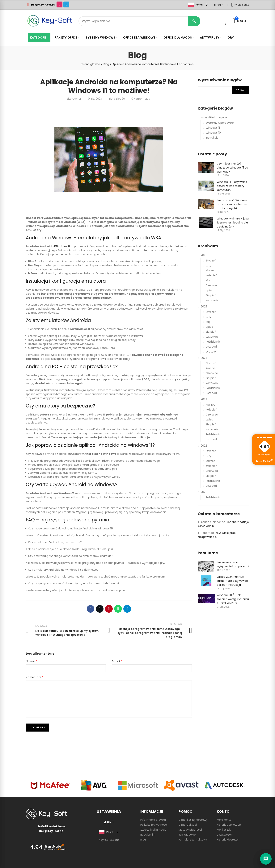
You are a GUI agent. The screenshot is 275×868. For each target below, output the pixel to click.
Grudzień (212, 352)
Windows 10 (213, 133)
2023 (204, 399)
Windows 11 (213, 128)
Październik (213, 342)
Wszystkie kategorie (214, 117)
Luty (208, 265)
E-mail (116, 661)
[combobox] (198, 5)
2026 (204, 255)
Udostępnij (37, 727)
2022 (204, 446)
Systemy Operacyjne (220, 123)
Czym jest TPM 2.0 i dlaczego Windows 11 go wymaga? (232, 168)
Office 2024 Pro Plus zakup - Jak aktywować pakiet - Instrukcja (232, 581)
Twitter (100, 609)
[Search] (137, 21)
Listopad (211, 347)
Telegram (127, 609)
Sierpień (211, 295)
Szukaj (241, 90)
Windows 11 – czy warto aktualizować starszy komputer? (232, 186)
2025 (204, 307)
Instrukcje (212, 138)
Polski (195, 5)
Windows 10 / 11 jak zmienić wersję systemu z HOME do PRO (233, 599)
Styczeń (211, 261)
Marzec (211, 270)
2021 (203, 492)
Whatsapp (118, 609)
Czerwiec (212, 285)
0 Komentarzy (141, 99)
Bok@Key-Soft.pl (43, 5)
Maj (208, 280)
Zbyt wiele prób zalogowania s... (217, 535)
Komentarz (33, 677)
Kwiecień (212, 275)
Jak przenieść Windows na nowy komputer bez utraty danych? (232, 204)
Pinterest (109, 609)
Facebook (91, 609)
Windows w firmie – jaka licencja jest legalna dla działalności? (233, 223)
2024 (204, 358)
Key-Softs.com (109, 840)
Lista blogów (117, 99)
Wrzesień (212, 300)
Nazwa (30, 661)
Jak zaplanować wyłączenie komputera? (233, 564)
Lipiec (209, 290)
